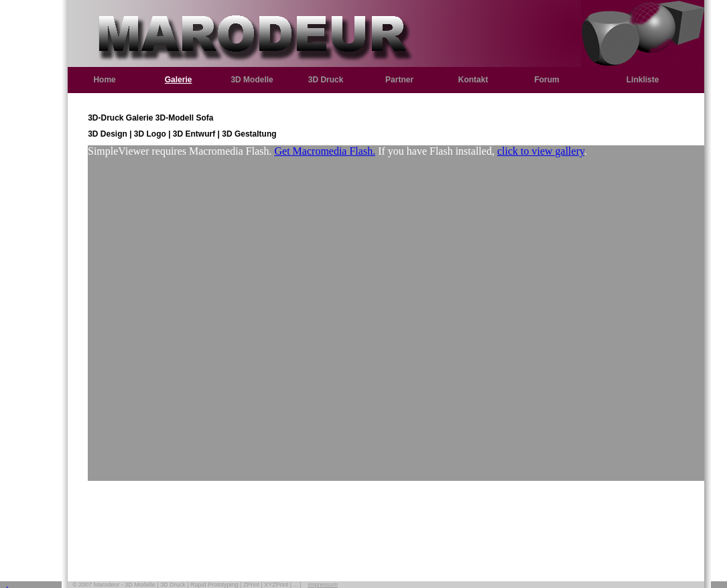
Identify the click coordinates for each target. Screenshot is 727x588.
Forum (546, 80)
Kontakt (473, 80)
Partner (399, 80)
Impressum (323, 585)
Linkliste (643, 80)
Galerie (179, 80)
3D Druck (326, 80)
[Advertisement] (396, 518)
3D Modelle (252, 80)
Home (104, 80)
